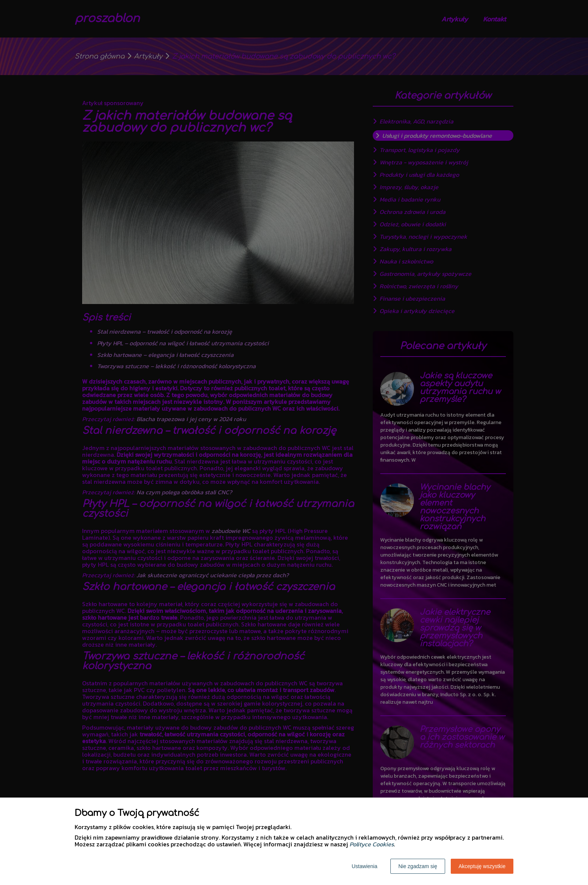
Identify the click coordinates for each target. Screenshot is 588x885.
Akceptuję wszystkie (482, 866)
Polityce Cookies (372, 844)
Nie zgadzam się (418, 866)
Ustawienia (364, 866)
